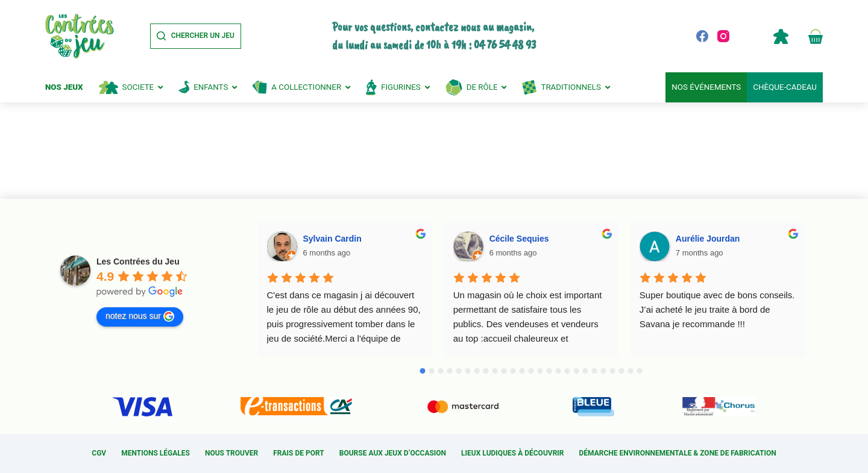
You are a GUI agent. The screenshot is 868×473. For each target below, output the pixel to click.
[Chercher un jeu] (196, 36)
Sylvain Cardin (332, 239)
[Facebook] (702, 36)
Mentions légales (156, 453)
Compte (781, 36)
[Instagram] (723, 36)
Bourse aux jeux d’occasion (393, 453)
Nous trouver (231, 453)
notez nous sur (140, 316)
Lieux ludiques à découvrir (512, 453)
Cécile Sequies (519, 239)
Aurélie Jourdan (708, 239)
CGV (99, 453)
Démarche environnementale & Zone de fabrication (678, 453)
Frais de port (299, 453)
